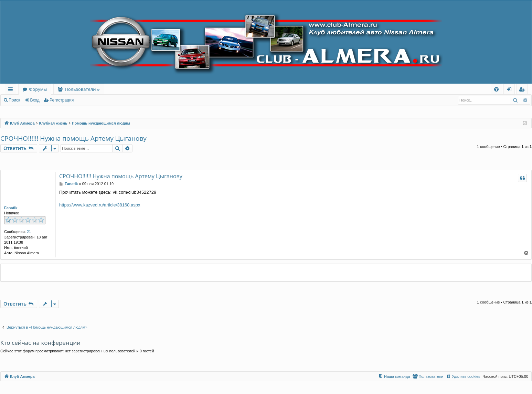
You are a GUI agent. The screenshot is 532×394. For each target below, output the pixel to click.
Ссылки (12, 90)
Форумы (38, 89)
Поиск (14, 100)
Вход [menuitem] (510, 90)
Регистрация (62, 100)
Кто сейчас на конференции (40, 343)
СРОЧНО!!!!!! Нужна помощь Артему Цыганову (73, 138)
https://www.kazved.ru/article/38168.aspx (100, 205)
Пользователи (80, 89)
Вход (35, 100)
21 (29, 232)
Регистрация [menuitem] (524, 90)
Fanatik (11, 208)
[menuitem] (496, 89)
